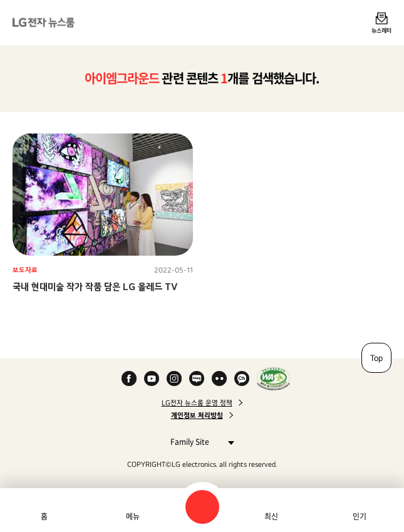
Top (376, 358)
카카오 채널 (242, 378)
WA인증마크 (273, 378)
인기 (360, 516)
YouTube (152, 378)
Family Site (199, 441)
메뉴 (133, 516)
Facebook (129, 378)
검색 (202, 507)
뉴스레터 (381, 30)
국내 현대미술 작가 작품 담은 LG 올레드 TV (95, 287)
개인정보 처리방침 (197, 415)
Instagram (174, 378)
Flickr (219, 378)
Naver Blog (197, 378)
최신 (271, 516)
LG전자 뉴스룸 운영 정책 (197, 403)
